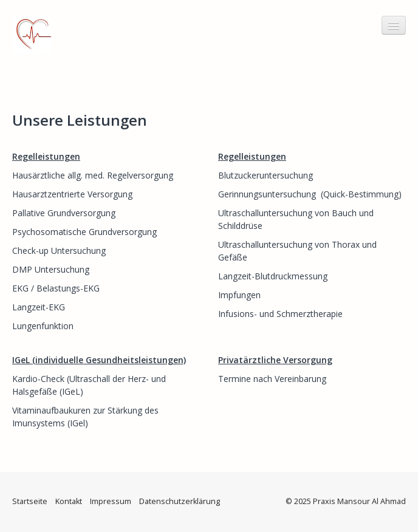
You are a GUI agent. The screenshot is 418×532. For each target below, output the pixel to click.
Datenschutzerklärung (180, 501)
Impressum (111, 501)
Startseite (30, 501)
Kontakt (69, 501)
